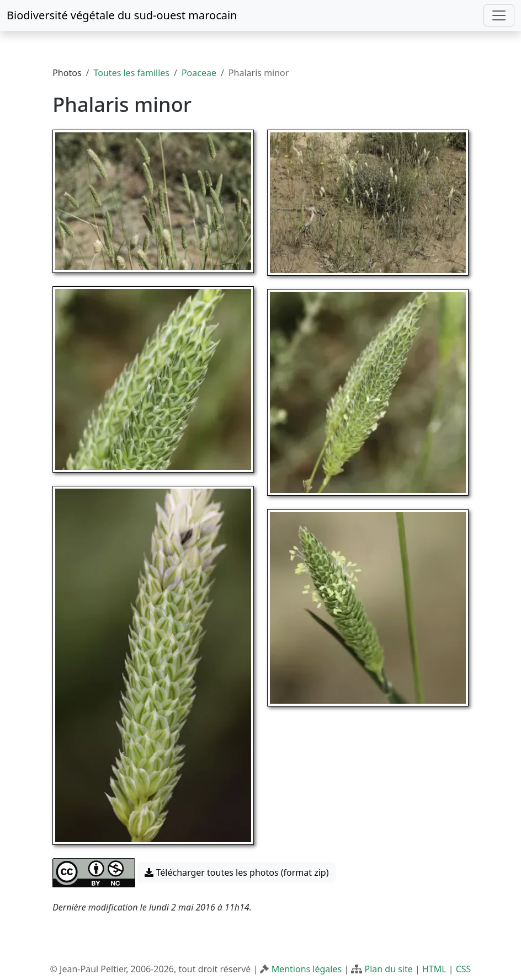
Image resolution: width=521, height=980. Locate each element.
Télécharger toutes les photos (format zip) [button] (236, 872)
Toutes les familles (132, 73)
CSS (464, 969)
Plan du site (388, 969)
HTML (434, 969)
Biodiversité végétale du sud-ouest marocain (122, 15)
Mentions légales (307, 969)
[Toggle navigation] (499, 15)
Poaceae (199, 73)
